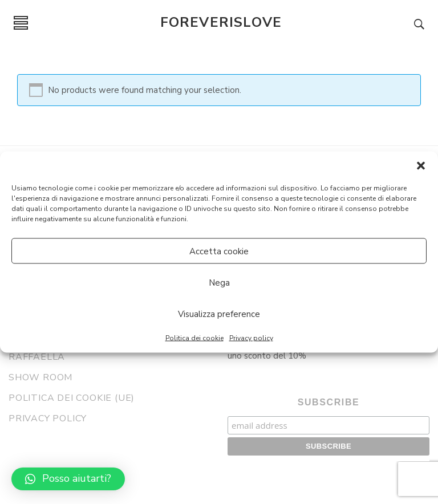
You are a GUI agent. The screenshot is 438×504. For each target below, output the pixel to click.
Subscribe (329, 402)
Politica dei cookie (194, 338)
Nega (219, 282)
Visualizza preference (219, 314)
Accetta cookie (219, 251)
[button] (421, 166)
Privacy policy (251, 338)
